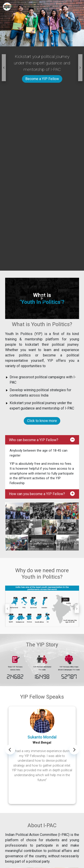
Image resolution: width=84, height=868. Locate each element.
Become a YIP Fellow (42, 79)
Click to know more (42, 421)
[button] (4, 68)
